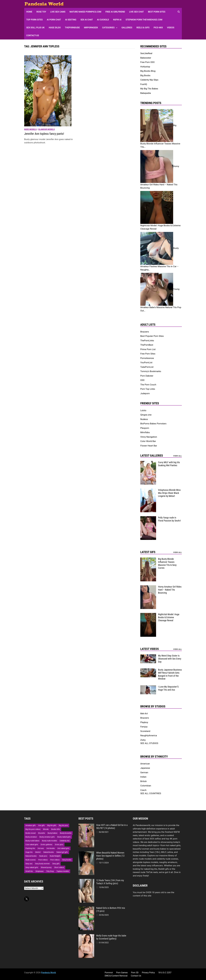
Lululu (143, 410)
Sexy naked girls (32, 867)
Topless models (63, 871)
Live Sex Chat (136, 12)
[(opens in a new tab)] (48, 91)
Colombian (146, 786)
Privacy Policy (148, 973)
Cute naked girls (32, 845)
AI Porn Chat (54, 20)
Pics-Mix (158, 28)
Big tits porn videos (33, 829)
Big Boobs (145, 75)
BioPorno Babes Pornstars (153, 424)
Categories (108, 28)
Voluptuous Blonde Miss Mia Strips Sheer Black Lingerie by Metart (169, 493)
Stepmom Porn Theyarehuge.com (144, 20)
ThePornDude (72, 28)
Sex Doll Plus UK (35, 28)
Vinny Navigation (149, 437)
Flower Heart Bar (149, 446)
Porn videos (55, 860)
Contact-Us (33, 35)
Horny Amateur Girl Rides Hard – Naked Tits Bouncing (170, 590)
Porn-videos (43, 860)
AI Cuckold (103, 20)
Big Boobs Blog (148, 71)
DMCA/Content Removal (116, 976)
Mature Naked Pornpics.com (85, 12)
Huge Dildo (55, 28)
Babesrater (146, 58)
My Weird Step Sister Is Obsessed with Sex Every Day (170, 659)
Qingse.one (146, 415)
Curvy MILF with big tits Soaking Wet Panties (169, 464)
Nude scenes (31, 860)
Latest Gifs (148, 552)
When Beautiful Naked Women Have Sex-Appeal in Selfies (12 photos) (110, 856)
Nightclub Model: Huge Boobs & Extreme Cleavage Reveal (169, 617)
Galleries (127, 28)
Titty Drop (50, 871)
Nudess (144, 419)
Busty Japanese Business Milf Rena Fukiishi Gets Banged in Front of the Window (170, 674)
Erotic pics (59, 845)
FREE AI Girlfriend (115, 12)
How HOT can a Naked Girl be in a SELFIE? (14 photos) (112, 827)
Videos (171, 28)
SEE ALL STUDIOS (149, 743)
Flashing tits (30, 848)
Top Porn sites (34, 20)
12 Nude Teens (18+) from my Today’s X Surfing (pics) (110, 882)
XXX (142, 380)
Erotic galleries (46, 845)
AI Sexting (71, 20)
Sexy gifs (56, 864)
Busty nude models (49, 841)
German (144, 772)
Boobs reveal (30, 833)
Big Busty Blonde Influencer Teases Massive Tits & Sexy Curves (167, 563)
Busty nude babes (32, 841)
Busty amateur (31, 837)
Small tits (29, 871)
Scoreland (145, 731)
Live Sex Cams (58, 12)
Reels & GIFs (143, 28)
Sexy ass (29, 864)
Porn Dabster (147, 376)
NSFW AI (117, 20)
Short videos (59, 867)
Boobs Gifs (56, 829)
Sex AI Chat (87, 20)
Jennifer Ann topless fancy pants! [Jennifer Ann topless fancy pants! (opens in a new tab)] (44, 134)
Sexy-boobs (67, 860)
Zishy (143, 740)
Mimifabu (145, 432)
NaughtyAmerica (149, 735)
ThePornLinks (147, 340)
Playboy (144, 722)
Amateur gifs (30, 825)
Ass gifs (41, 825)
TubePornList (147, 367)
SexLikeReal (146, 53)
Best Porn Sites (157, 12)
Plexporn (145, 428)
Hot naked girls (63, 848)
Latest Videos (150, 649)
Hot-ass (41, 848)
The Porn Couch (148, 385)
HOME (29, 12)
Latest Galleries (152, 456)
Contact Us (136, 976)
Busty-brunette (66, 833)
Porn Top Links (148, 389)
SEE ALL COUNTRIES (151, 793)
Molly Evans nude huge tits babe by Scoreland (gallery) (111, 937)
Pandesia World (48, 973)
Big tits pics (63, 825)
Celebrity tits (65, 841)
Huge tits (29, 852)
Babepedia (146, 93)
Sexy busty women (42, 864)
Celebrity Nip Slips (149, 80)
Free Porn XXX (147, 62)
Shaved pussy (46, 867)
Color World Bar (148, 441)
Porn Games (122, 973)
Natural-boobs (31, 856)
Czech (143, 790)
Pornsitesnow (147, 358)
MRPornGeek (91, 28)
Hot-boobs (51, 848)
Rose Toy (41, 12)
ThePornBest (147, 345)
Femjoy (144, 727)
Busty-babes (52, 833)
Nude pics (43, 856)
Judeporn (145, 393)
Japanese (145, 768)
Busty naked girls (64, 837)
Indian (143, 777)
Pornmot (109, 973)
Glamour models (46, 129)
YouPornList (146, 362)
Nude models (30, 129)
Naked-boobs (49, 852)
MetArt (38, 852)
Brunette (42, 833)
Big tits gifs (52, 825)
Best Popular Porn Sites (152, 336)
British (143, 781)
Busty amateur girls (47, 837)
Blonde (46, 829)
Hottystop (145, 67)
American (145, 764)
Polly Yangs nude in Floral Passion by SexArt (169, 519)
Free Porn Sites (148, 354)
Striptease (39, 871)
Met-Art (144, 713)
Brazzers (145, 332)
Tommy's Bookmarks (151, 371)
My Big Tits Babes (149, 89)
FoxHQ (144, 84)
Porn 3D (135, 973)
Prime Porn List (148, 349)
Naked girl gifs (62, 852)
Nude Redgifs (55, 856)
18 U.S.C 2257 (165, 973)
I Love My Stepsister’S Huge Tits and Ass (168, 688)
